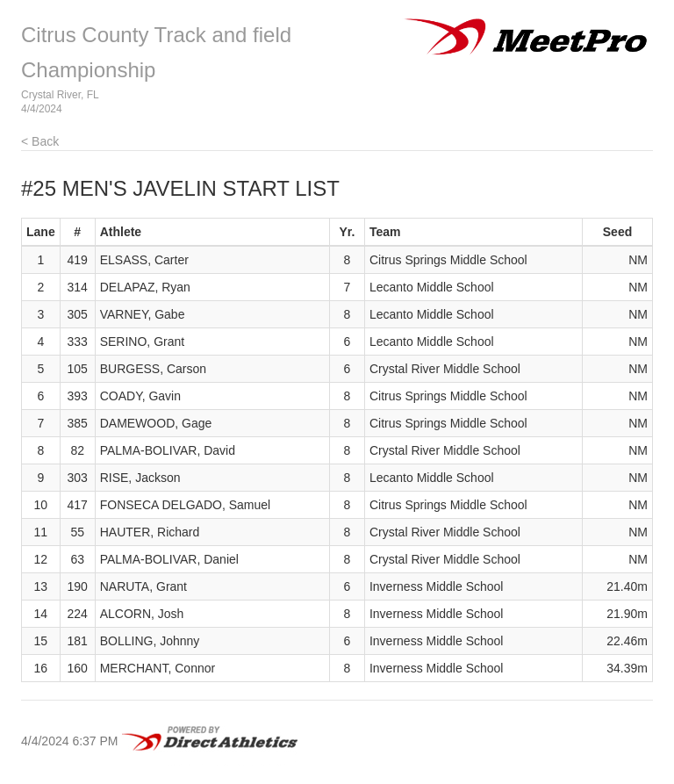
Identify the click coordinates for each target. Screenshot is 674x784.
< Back (40, 141)
